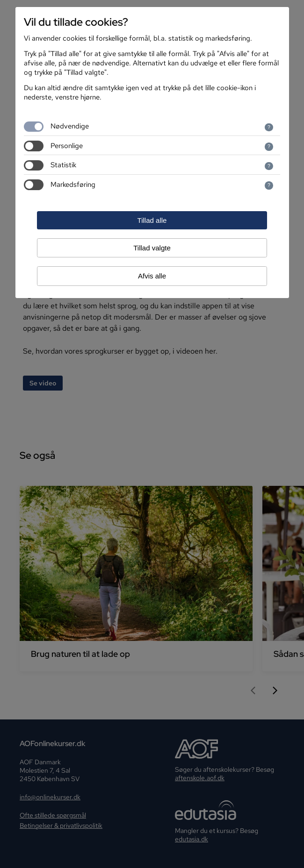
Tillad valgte (152, 248)
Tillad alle (152, 220)
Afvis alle (152, 276)
